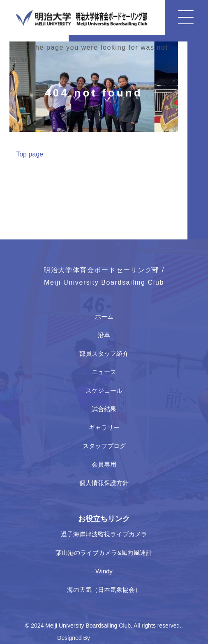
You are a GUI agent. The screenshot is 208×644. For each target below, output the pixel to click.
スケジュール (104, 390)
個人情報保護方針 (104, 483)
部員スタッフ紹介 (104, 353)
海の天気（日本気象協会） (104, 590)
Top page (30, 154)
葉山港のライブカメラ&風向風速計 (104, 553)
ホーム (104, 316)
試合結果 (104, 409)
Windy (104, 571)
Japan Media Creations (121, 638)
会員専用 (104, 464)
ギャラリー (104, 427)
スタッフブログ (104, 446)
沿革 (104, 335)
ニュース (104, 372)
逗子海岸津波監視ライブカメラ (104, 534)
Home (17, 173)
